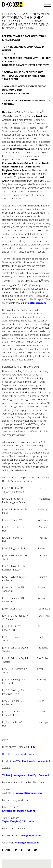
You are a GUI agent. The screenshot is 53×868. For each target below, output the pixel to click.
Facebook (22, 850)
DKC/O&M (13, 4)
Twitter (16, 850)
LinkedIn (29, 850)
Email (35, 850)
